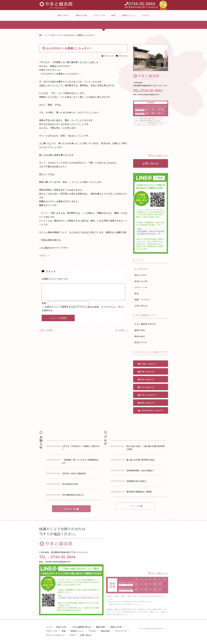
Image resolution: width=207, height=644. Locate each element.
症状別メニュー (129, 15)
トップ (49, 627)
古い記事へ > (121, 333)
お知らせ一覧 (70, 509)
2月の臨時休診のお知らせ (73, 495)
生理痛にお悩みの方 (148, 364)
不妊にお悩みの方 (147, 387)
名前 (45, 306)
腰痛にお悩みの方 (147, 403)
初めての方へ (63, 15)
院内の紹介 (140, 336)
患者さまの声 (81, 15)
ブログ (72, 635)
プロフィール (99, 15)
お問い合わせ (151, 163)
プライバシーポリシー (55, 635)
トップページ (141, 269)
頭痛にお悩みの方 (147, 372)
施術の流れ (140, 330)
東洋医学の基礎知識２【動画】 (140, 492)
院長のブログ (141, 342)
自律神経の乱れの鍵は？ (137, 481)
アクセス (146, 15)
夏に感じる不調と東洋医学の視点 (141, 460)
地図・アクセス (142, 300)
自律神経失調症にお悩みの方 (152, 411)
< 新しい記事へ (46, 333)
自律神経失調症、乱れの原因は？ (141, 471)
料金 (113, 15)
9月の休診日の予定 (70, 484)
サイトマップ (121, 631)
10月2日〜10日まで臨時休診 (74, 473)
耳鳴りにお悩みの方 (148, 395)
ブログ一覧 (134, 506)
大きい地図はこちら (160, 155)
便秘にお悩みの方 (147, 379)
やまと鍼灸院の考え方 (145, 324)
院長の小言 (123, 56)
